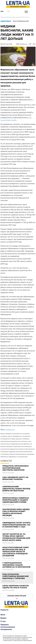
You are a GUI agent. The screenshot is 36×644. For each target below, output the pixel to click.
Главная (4, 17)
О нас (3, 621)
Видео (3, 618)
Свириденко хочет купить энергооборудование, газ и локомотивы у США (16, 525)
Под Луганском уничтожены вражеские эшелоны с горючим (16, 576)
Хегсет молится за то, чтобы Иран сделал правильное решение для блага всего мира (16, 537)
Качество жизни (14, 17)
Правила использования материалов (8, 627)
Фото (3, 615)
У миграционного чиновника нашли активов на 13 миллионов (16, 565)
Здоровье (26, 17)
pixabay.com (10, 430)
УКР (30, 44)
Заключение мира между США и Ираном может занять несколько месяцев (16, 512)
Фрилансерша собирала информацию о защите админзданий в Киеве (16, 500)
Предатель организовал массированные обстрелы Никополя (16, 468)
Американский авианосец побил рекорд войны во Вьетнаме (16, 489)
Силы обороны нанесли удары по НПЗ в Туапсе (16, 587)
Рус (9, 11)
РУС (34, 44)
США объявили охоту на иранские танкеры (15, 478)
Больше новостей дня (17, 596)
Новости (4, 610)
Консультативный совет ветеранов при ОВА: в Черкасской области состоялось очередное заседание (16, 552)
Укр (2, 11)
